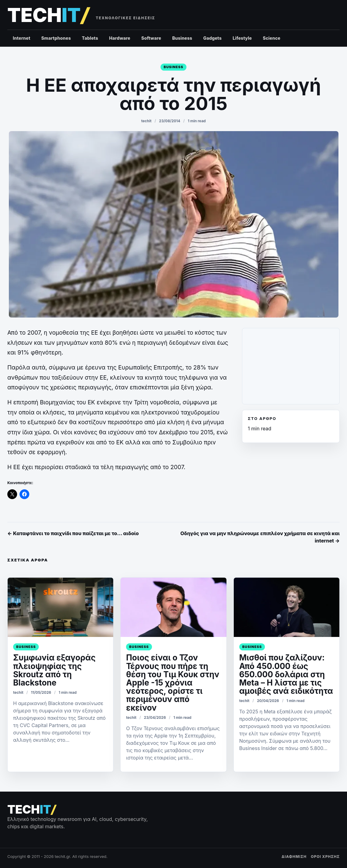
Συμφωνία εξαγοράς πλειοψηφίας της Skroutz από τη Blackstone (54, 670)
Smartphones (56, 38)
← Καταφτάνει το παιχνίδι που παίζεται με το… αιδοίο (73, 533)
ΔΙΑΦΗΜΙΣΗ (294, 857)
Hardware (120, 38)
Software (151, 38)
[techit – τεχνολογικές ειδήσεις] (48, 15)
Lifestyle (242, 38)
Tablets (90, 38)
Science (272, 38)
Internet (22, 38)
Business (182, 38)
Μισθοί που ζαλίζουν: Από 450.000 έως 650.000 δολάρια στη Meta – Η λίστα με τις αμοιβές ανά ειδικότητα (286, 674)
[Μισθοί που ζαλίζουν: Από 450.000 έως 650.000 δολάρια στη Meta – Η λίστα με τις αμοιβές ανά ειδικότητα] (287, 607)
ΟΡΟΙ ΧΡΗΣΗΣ (325, 857)
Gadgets (212, 38)
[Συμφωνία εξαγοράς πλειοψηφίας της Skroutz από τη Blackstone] (60, 607)
